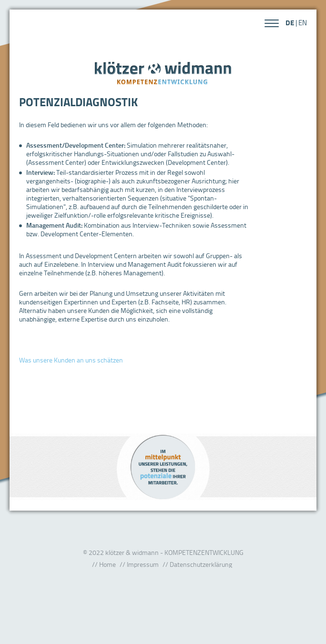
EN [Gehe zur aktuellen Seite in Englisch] (303, 23)
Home (107, 564)
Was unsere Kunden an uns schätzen (71, 360)
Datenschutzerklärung (201, 564)
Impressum (143, 564)
